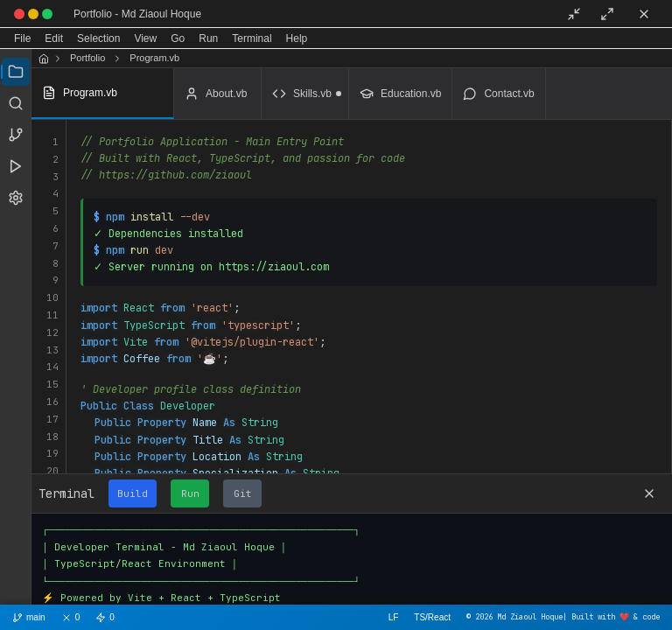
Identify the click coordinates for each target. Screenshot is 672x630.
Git (243, 493)
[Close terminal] (649, 493)
